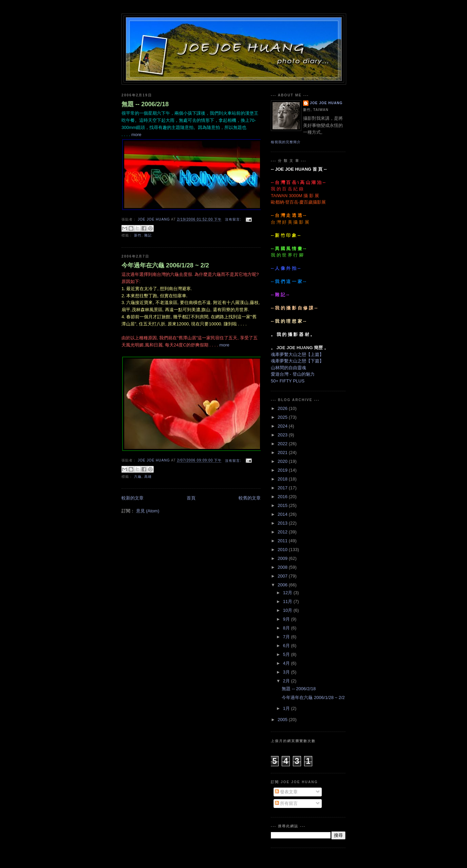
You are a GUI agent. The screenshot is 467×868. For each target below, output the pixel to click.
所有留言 (286, 803)
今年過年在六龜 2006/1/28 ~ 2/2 (165, 265)
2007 (283, 576)
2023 (283, 435)
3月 (287, 672)
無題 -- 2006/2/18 (145, 104)
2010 (283, 550)
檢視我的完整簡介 (286, 142)
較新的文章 (133, 498)
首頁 (191, 498)
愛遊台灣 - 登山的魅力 (293, 374)
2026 (283, 408)
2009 (283, 558)
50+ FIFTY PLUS (288, 381)
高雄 (148, 477)
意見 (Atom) (148, 511)
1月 (287, 708)
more (136, 135)
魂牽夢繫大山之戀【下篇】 (297, 361)
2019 (283, 470)
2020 (283, 461)
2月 (287, 681)
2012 (283, 532)
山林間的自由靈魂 (288, 368)
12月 (288, 593)
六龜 (138, 477)
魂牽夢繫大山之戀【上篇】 (297, 354)
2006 (283, 585)
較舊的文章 (250, 498)
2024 (283, 426)
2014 (283, 514)
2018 (283, 479)
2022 (283, 444)
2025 (283, 417)
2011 (283, 541)
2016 (283, 497)
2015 (283, 505)
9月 (287, 619)
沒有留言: (234, 219)
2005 (283, 720)
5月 (287, 654)
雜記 (148, 235)
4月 (287, 663)
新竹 (138, 235)
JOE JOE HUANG (326, 103)
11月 (288, 601)
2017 (283, 488)
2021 (283, 452)
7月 (287, 637)
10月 (288, 610)
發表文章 (286, 792)
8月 (287, 628)
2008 (283, 567)
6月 (287, 646)
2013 (283, 523)
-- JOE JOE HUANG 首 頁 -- (299, 169)
